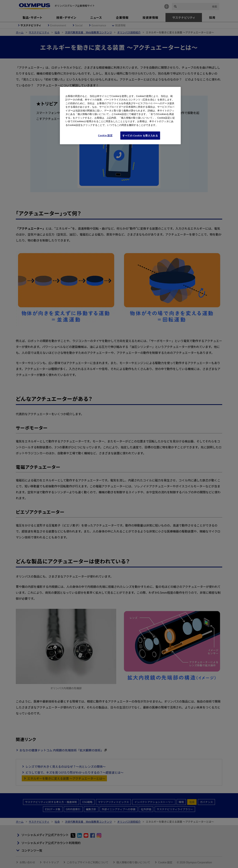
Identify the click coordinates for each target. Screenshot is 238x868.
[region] (120, 116)
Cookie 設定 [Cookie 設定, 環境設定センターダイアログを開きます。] (105, 135)
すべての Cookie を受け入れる (140, 136)
